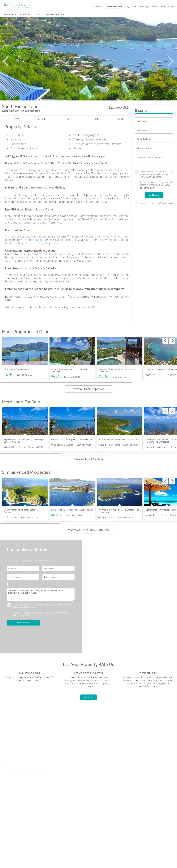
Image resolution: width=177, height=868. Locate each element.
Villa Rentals (97, 7)
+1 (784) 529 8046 (17, 820)
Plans (98, 119)
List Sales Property (90, 785)
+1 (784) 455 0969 (42, 820)
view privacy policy (21, 615)
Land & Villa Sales (114, 7)
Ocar (38, 14)
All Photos (72, 119)
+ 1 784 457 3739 (154, 203)
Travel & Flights (17, 785)
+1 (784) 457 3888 (42, 811)
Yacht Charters (168, 7)
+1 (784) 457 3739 (17, 811)
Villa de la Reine (33, 240)
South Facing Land (55, 14)
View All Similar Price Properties (89, 530)
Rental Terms (34, 830)
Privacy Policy (58, 830)
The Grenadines (10, 14)
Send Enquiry (154, 195)
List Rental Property (60, 785)
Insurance (114, 785)
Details (16, 119)
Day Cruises (131, 7)
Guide (120, 119)
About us (13, 830)
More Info (89, 697)
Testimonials (81, 830)
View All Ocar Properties (89, 389)
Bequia (27, 14)
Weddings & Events (149, 7)
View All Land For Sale (89, 459)
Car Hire (37, 785)
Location (42, 119)
